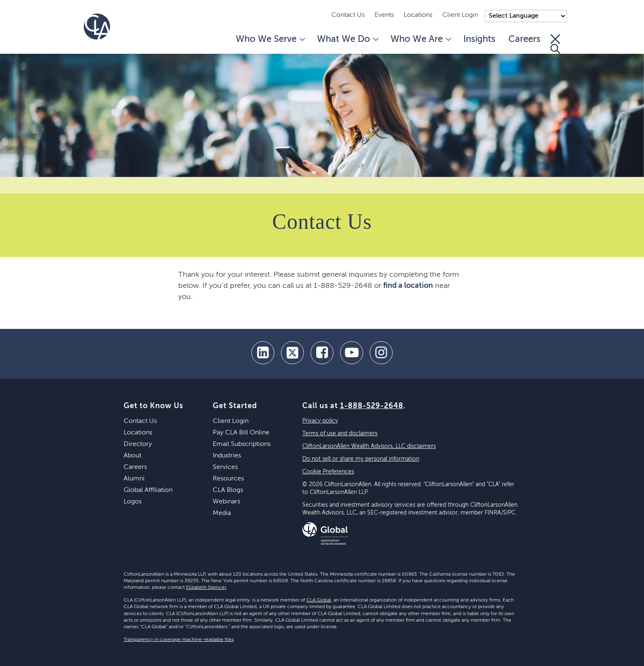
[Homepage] (97, 27)
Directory (138, 444)
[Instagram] (381, 353)
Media (222, 513)
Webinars (227, 502)
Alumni (134, 479)
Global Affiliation (148, 490)
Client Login (460, 15)
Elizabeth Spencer (206, 588)
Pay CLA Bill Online (241, 433)
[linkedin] (263, 353)
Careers (524, 39)
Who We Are (420, 39)
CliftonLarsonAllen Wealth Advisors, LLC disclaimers (369, 446)
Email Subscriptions (242, 444)
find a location (408, 286)
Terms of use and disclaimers (340, 434)
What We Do (347, 39)
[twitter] (292, 353)
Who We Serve (270, 39)
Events (384, 15)
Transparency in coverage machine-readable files (179, 640)
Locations (418, 15)
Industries (227, 456)
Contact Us (348, 15)
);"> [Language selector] (526, 16)
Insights (479, 39)
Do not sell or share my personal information (361, 459)
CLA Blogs (228, 490)
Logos (133, 502)
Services (225, 467)
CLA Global (319, 600)
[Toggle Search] (555, 44)
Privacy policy (320, 421)
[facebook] (322, 353)
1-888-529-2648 (372, 406)
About (132, 456)
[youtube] (352, 353)
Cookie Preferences (328, 472)
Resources (228, 479)
